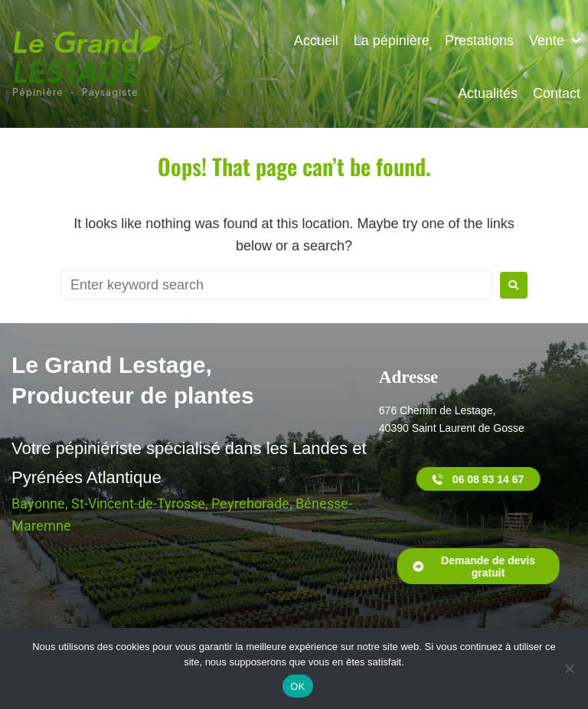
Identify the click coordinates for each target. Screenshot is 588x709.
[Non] (569, 668)
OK (297, 686)
